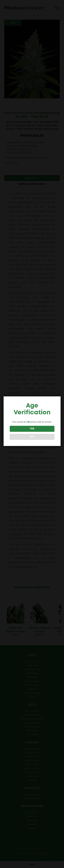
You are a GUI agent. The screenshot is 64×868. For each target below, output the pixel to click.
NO (32, 437)
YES (32, 429)
